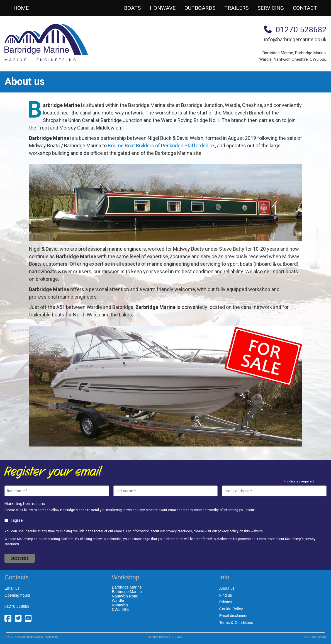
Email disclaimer (233, 616)
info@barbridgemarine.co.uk (295, 39)
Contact (305, 8)
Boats (132, 8)
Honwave (163, 8)
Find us (226, 595)
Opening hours (17, 595)
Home (21, 8)
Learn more (266, 539)
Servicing (271, 8)
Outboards (200, 8)
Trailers (236, 8)
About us (227, 588)
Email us (12, 588)
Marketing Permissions (25, 504)
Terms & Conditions (236, 623)
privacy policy (228, 531)
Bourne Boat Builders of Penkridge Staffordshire (161, 146)
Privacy (226, 602)
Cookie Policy (231, 609)
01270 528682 (295, 30)
